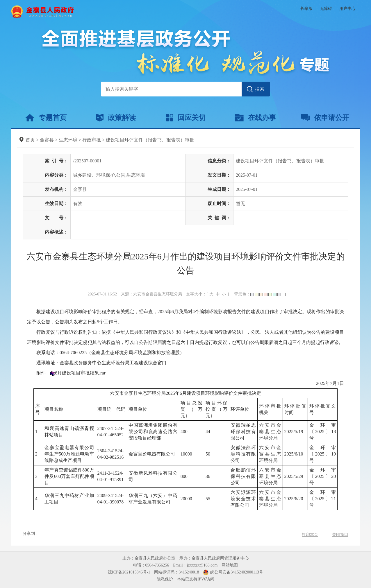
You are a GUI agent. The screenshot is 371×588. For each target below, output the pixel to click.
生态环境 (68, 140)
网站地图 (230, 565)
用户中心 (347, 9)
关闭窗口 (340, 535)
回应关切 (186, 118)
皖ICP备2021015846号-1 (129, 572)
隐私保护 (165, 579)
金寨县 (47, 140)
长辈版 (306, 9)
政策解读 (116, 118)
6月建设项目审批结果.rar (80, 373)
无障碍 (326, 9)
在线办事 (255, 118)
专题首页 (46, 118)
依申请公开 (325, 118)
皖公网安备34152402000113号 (237, 572)
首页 (30, 140)
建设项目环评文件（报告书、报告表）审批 (150, 140)
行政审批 (92, 140)
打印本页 (310, 535)
